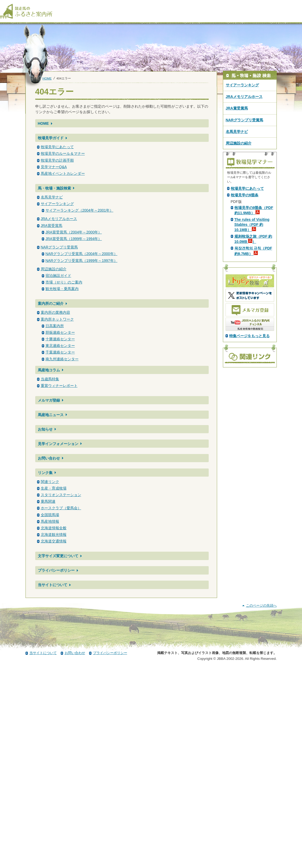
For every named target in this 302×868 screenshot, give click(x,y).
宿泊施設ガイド (58, 276)
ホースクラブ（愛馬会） (61, 508)
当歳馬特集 (50, 379)
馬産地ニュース (51, 415)
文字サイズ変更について (58, 556)
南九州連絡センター (62, 359)
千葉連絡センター (60, 352)
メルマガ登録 (49, 400)
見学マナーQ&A (54, 167)
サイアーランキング (57, 204)
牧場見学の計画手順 (57, 160)
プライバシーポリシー (56, 570)
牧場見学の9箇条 (245, 288)
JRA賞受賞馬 (52, 226)
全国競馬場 (50, 515)
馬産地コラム (49, 370)
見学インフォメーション (58, 444)
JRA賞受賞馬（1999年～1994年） (74, 239)
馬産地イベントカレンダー (63, 173)
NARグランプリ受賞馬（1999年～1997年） (81, 261)
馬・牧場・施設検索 (54, 188)
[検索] (299, 5)
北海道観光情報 (54, 535)
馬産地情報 (50, 521)
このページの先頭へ (261, 805)
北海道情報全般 (54, 528)
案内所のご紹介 (51, 303)
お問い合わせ (49, 458)
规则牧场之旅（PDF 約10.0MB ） (253, 332)
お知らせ (45, 429)
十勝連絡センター (60, 339)
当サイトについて (53, 585)
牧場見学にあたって (57, 147)
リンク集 (45, 473)
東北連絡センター (60, 346)
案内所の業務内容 (55, 312)
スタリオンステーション (61, 495)
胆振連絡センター (60, 332)
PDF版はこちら (245, 233)
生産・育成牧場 (54, 488)
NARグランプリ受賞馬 (59, 247)
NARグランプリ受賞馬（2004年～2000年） (81, 254)
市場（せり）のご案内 (64, 282)
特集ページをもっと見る (249, 428)
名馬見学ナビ (52, 197)
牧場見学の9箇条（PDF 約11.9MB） (254, 303)
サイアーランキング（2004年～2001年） (79, 210)
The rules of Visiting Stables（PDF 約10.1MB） (252, 317)
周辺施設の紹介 (54, 269)
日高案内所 (55, 326)
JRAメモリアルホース (59, 219)
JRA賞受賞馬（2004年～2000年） (74, 232)
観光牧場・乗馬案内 (62, 289)
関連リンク (50, 482)
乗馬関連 (48, 501)
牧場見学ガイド (51, 138)
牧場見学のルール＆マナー (63, 153)
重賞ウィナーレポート (59, 386)
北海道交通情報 (54, 541)
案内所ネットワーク (57, 319)
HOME (47, 78)
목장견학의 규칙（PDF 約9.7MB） (253, 343)
